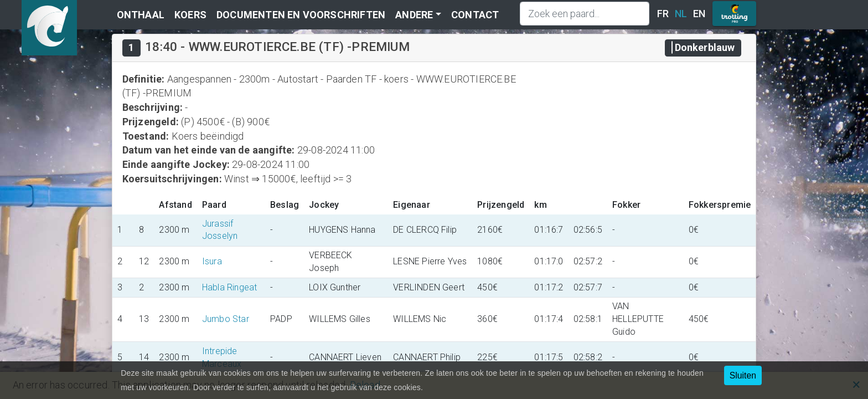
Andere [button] (414, 15)
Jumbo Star (226, 319)
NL (681, 14)
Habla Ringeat (230, 287)
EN (699, 14)
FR (663, 14)
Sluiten (743, 375)
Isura (212, 261)
